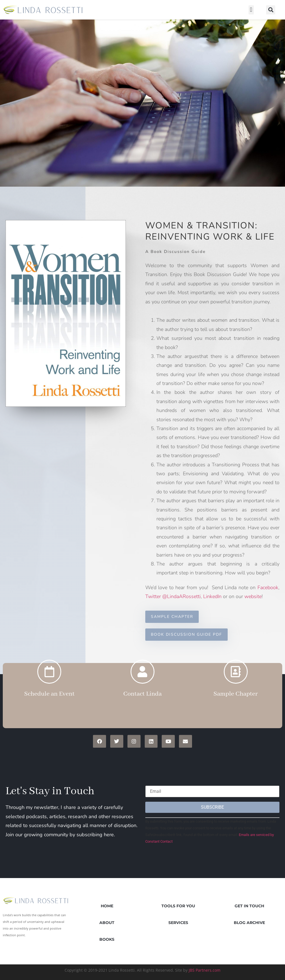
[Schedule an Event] (49, 655)
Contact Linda (142, 677)
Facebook (268, 587)
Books (107, 939)
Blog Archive (249, 923)
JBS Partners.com (205, 970)
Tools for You (178, 906)
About (107, 923)
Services (178, 923)
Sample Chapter (236, 677)
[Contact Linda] (142, 655)
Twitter (153, 596)
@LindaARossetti (181, 596)
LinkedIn (212, 596)
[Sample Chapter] (236, 655)
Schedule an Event (49, 677)
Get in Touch (249, 906)
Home (107, 906)
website (253, 596)
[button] (251, 10)
